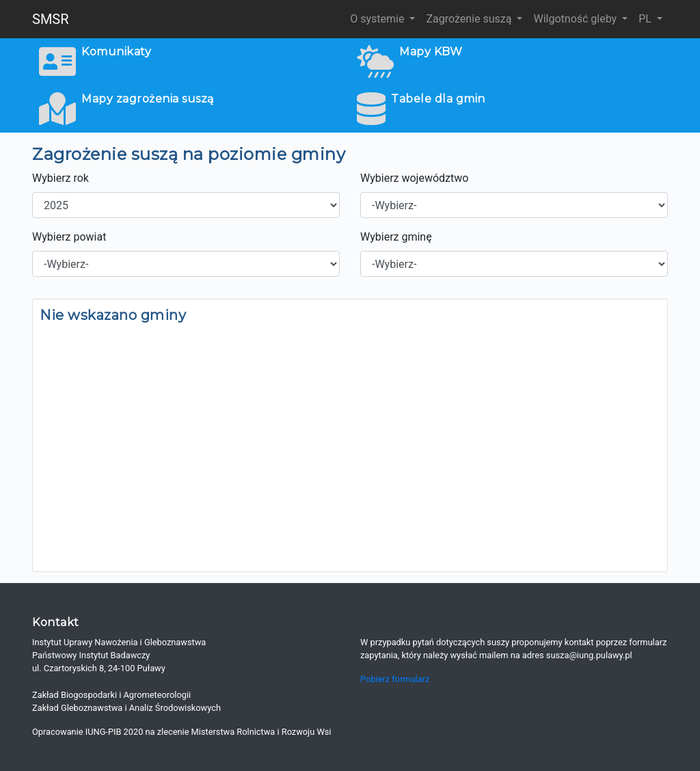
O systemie (378, 19)
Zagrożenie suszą (470, 19)
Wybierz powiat (69, 237)
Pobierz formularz (395, 679)
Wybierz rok (60, 178)
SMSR (51, 19)
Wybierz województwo (414, 178)
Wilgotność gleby (576, 19)
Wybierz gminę (396, 237)
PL (646, 19)
